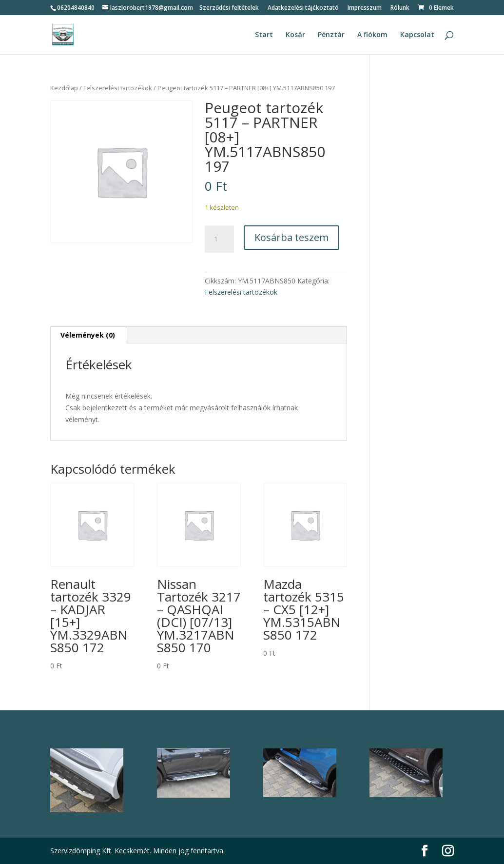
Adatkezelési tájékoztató (303, 8)
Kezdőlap (64, 88)
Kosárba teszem (291, 237)
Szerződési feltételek (229, 8)
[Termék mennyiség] (219, 239)
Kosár (295, 35)
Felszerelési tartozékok (118, 88)
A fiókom (372, 35)
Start (264, 35)
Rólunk (400, 8)
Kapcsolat (417, 35)
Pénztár (331, 35)
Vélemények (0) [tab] (88, 335)
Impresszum (365, 8)
